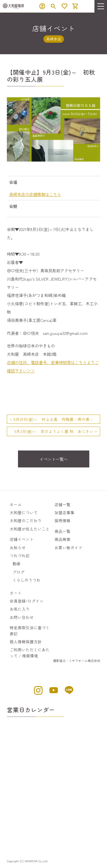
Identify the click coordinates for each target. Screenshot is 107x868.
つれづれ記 (20, 556)
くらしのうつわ (27, 580)
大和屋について (24, 512)
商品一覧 (62, 531)
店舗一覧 (62, 504)
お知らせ (18, 547)
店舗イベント (22, 539)
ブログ (19, 572)
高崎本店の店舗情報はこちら (35, 194)
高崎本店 (54, 39)
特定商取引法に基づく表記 (30, 630)
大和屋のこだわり (26, 521)
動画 (17, 564)
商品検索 (62, 539)
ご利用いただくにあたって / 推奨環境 (30, 653)
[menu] (101, 6)
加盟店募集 (64, 512)
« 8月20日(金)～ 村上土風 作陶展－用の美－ (52, 419)
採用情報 (62, 521)
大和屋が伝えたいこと (30, 529)
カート (16, 593)
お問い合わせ (22, 617)
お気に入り (20, 609)
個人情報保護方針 (26, 642)
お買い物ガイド (68, 547)
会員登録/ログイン (27, 601)
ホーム (16, 504)
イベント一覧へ (54, 459)
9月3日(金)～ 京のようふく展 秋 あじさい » (56, 431)
